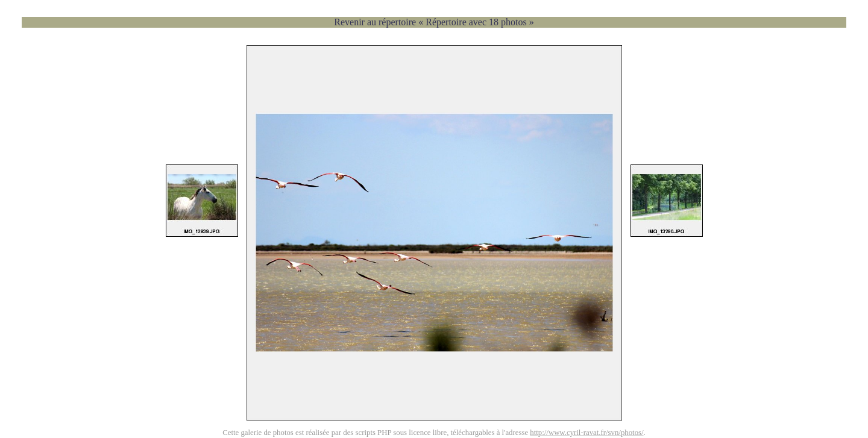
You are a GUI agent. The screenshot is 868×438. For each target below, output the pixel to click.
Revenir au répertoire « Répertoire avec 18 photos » (434, 22)
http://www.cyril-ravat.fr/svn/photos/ (587, 433)
